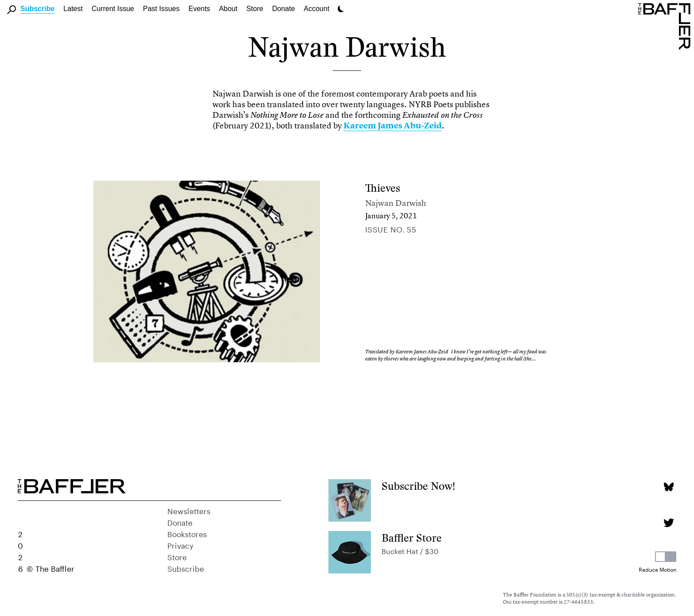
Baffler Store (412, 538)
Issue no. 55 (391, 229)
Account (316, 9)
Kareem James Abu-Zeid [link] (393, 126)
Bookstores (187, 533)
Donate (284, 9)
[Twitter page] (669, 523)
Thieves (383, 188)
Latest (73, 9)
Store (177, 556)
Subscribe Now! (418, 486)
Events (199, 9)
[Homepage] (666, 26)
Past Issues (161, 9)
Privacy (180, 545)
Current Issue (113, 9)
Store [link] (254, 9)
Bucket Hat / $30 (410, 550)
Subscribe (37, 9)
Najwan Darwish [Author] (396, 203)
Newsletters (189, 510)
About (228, 9)
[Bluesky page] (669, 487)
